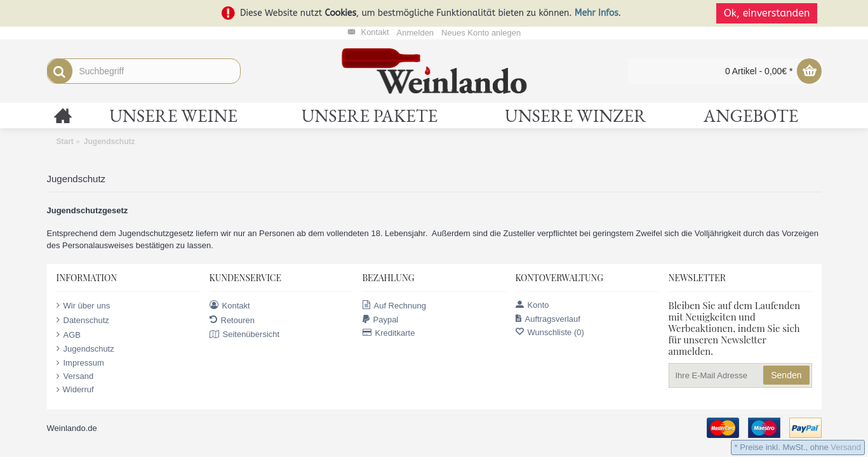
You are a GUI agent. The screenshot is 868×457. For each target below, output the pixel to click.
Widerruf (75, 390)
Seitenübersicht (245, 334)
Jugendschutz (85, 348)
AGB (69, 334)
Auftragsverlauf (548, 319)
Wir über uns (83, 305)
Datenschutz (83, 320)
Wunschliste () (550, 332)
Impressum (80, 363)
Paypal (381, 320)
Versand (75, 376)
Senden (786, 375)
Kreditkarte (389, 333)
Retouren (232, 320)
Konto (532, 305)
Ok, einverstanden (771, 13)
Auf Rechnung (394, 305)
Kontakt (230, 305)
